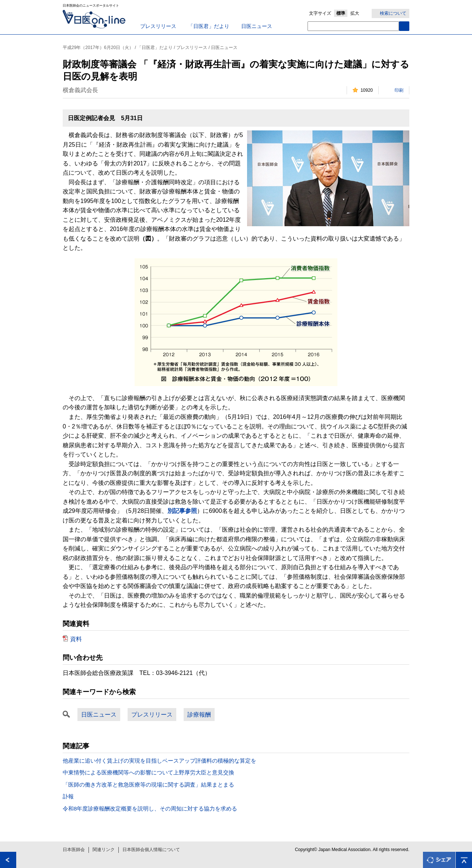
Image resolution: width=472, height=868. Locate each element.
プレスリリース (158, 26)
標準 (341, 13)
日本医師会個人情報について (151, 850)
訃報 (68, 796)
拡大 (355, 13)
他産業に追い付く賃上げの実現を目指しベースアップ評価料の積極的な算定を (159, 761)
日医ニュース (257, 26)
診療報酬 (199, 715)
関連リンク (104, 850)
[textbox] (353, 26)
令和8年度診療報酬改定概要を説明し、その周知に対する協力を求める (150, 808)
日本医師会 (74, 850)
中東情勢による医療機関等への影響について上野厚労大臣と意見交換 (148, 772)
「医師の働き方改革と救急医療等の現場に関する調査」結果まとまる (148, 785)
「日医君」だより (209, 26)
